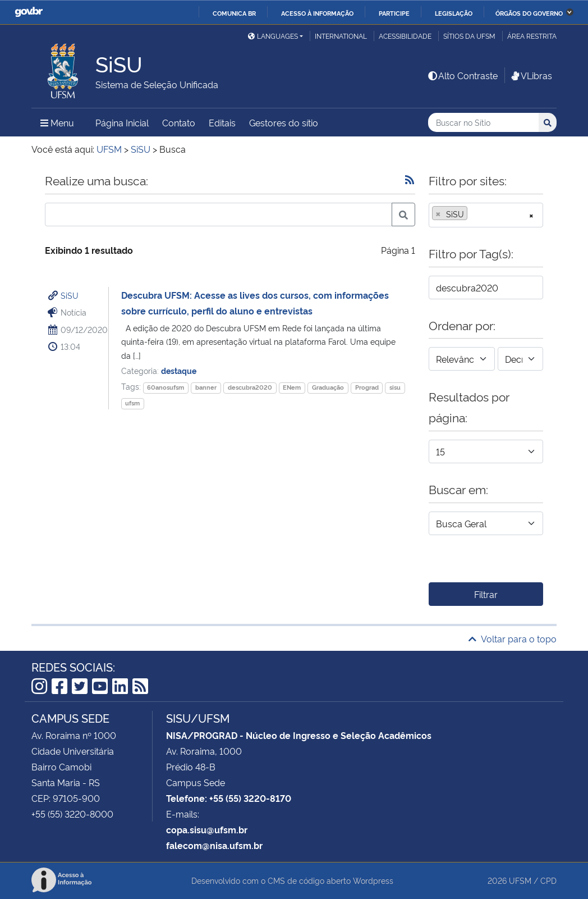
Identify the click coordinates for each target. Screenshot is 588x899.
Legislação (454, 13)
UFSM (520, 880)
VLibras (531, 75)
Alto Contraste (462, 75)
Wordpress (373, 880)
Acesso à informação (317, 13)
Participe (394, 13)
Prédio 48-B (191, 766)
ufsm (132, 403)
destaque (179, 370)
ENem (292, 387)
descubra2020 (250, 387)
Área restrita (532, 36)
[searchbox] (474, 214)
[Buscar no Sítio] (483, 123)
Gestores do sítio (284, 122)
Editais (222, 122)
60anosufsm (166, 387)
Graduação (328, 387)
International (341, 36)
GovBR (29, 12)
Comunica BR (234, 13)
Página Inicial (122, 122)
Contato (179, 122)
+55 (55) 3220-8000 (72, 814)
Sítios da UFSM (469, 36)
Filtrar (486, 594)
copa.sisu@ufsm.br (207, 829)
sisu (395, 387)
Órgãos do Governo (529, 13)
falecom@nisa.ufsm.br (214, 845)
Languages (273, 36)
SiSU (70, 295)
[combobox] (486, 215)
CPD (548, 880)
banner (206, 387)
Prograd (367, 387)
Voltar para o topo (513, 638)
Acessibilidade (405, 36)
